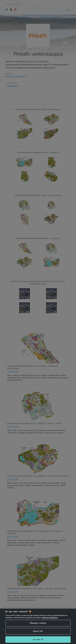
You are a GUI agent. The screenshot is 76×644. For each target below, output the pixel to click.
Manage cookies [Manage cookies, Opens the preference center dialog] (38, 627)
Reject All (38, 635)
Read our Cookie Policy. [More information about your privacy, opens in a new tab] (50, 622)
